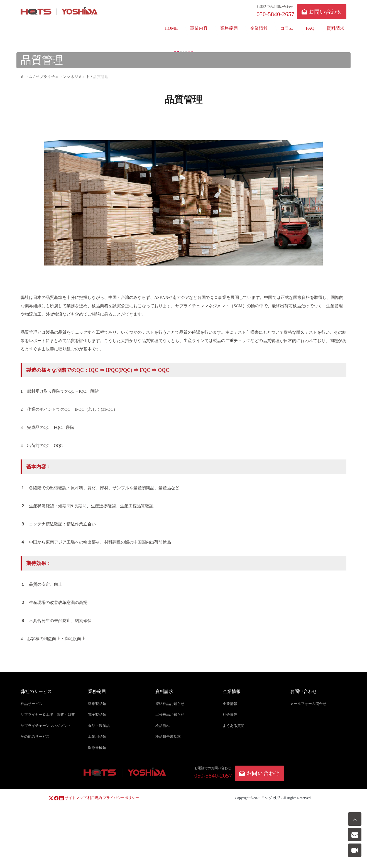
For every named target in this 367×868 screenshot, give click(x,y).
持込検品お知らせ (170, 704)
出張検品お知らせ (170, 715)
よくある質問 (234, 726)
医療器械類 (97, 748)
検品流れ (163, 726)
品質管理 (29, 332)
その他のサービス (35, 737)
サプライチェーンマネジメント (46, 726)
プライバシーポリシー (121, 798)
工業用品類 (97, 737)
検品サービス (31, 704)
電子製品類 (97, 715)
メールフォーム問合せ (308, 704)
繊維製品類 (97, 704)
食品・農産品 (99, 726)
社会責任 (230, 715)
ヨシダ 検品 (271, 798)
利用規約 (95, 798)
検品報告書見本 (168, 737)
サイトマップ (76, 798)
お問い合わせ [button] (322, 12)
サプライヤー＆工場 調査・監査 (48, 715)
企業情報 (230, 704)
